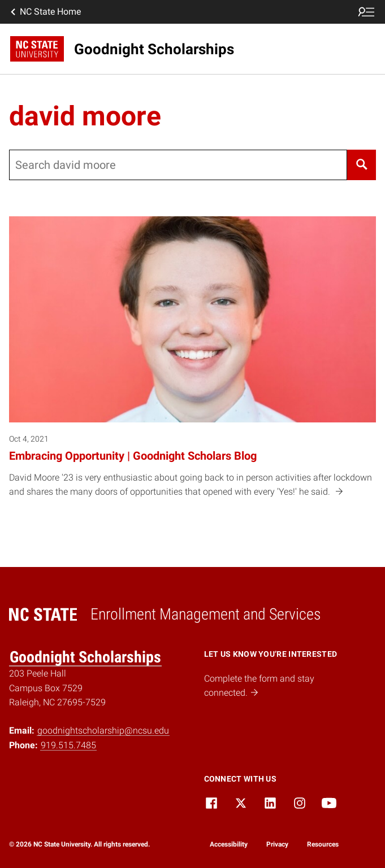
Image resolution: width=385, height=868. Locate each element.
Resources (323, 844)
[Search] (362, 165)
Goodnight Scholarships (85, 657)
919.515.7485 (68, 745)
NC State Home (45, 12)
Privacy (277, 844)
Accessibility (229, 844)
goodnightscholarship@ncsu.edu (103, 730)
